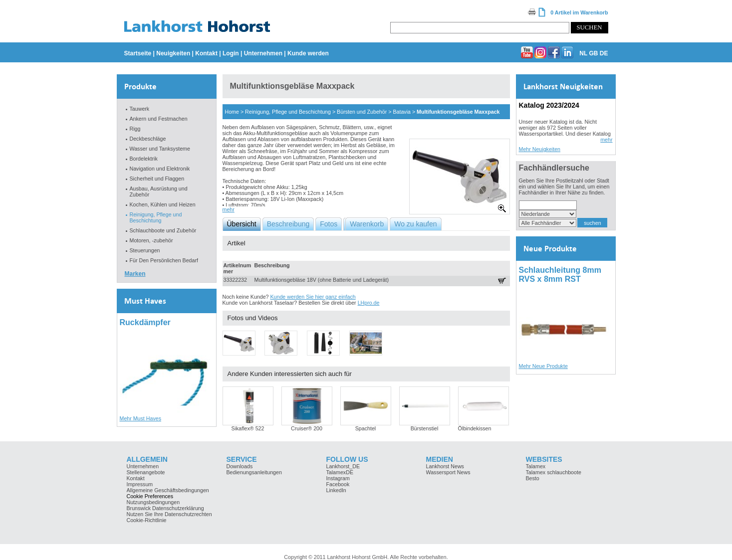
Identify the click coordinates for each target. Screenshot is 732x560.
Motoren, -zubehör (151, 240)
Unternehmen (263, 53)
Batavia (402, 112)
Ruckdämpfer (145, 322)
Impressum (140, 484)
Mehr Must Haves (141, 418)
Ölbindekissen (475, 428)
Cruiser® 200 (307, 428)
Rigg (135, 129)
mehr (229, 209)
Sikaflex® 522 (248, 428)
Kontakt (206, 53)
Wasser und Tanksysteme (160, 149)
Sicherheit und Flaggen (157, 179)
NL (583, 53)
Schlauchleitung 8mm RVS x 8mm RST (560, 275)
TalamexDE (340, 472)
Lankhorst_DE (343, 466)
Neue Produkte (550, 249)
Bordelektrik (144, 159)
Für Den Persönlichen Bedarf (164, 260)
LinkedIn (336, 490)
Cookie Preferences (150, 496)
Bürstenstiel (425, 428)
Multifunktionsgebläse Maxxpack (458, 112)
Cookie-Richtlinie (147, 520)
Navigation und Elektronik (160, 169)
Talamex (536, 466)
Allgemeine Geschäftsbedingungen (168, 490)
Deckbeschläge (148, 139)
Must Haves (145, 301)
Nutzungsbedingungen (153, 502)
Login (231, 53)
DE (604, 53)
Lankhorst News (445, 466)
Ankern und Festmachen (159, 119)
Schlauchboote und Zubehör (163, 230)
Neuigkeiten (173, 53)
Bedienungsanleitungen (254, 472)
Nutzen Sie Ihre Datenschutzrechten (169, 514)
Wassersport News (448, 472)
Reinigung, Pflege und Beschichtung (156, 217)
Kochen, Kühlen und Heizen (163, 204)
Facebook (338, 484)
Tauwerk (140, 109)
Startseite (138, 53)
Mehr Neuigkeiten (540, 149)
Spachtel (366, 428)
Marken (135, 274)
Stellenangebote (146, 472)
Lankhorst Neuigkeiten (563, 87)
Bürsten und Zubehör (362, 112)
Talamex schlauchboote (554, 472)
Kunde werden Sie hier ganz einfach (313, 297)
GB (593, 53)
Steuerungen (145, 250)
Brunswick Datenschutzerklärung (165, 508)
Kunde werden (308, 53)
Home (232, 112)
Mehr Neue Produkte (543, 366)
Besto (533, 478)
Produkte (140, 87)
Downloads (240, 466)
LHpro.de (369, 303)
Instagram (338, 478)
